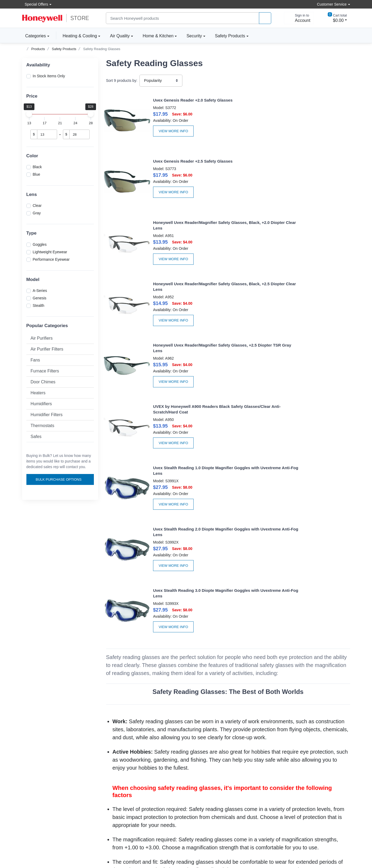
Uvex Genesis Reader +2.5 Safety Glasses (300, 100)
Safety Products (230, 36)
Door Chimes (43, 382)
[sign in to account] (299, 18)
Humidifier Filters (47, 415)
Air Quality (120, 36)
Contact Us (31, 776)
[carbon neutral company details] (64, 838)
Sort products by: (122, 81)
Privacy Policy (201, 769)
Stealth (39, 306)
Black (37, 167)
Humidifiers (41, 404)
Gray (37, 213)
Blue (37, 174)
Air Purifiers (42, 338)
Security (194, 36)
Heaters (38, 393)
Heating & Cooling (80, 36)
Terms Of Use (201, 776)
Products (38, 49)
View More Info (155, 131)
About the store (203, 754)
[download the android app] (328, 848)
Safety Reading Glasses (102, 49)
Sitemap (216, 846)
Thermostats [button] (43, 426)
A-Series (40, 291)
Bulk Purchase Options (61, 479)
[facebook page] (309, 787)
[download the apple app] (328, 833)
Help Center (32, 769)
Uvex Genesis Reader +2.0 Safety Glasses (174, 100)
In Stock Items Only (49, 76)
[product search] (265, 18)
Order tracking (118, 761)
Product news (201, 761)
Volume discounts (37, 754)
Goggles (40, 244)
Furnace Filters (45, 371)
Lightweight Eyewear (50, 252)
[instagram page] (325, 787)
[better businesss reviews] (30, 838)
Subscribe (334, 755)
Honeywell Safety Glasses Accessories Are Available (228, 697)
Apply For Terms (119, 769)
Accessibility (32, 761)
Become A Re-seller (122, 776)
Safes (36, 437)
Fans (35, 360)
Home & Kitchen (158, 36)
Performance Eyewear (51, 259)
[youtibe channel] (341, 787)
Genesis (40, 298)
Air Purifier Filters (47, 349)
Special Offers (35, 4)
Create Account (119, 754)
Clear (37, 206)
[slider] (29, 114)
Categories (34, 36)
